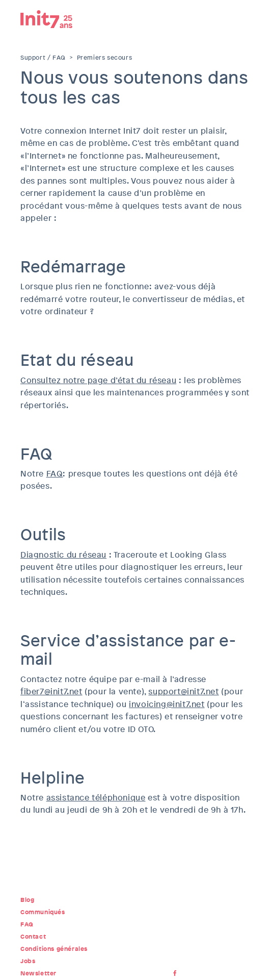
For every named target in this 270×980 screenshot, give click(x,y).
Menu (242, 18)
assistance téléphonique (96, 798)
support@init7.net (183, 692)
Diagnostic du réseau (63, 555)
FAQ (55, 474)
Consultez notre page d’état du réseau (98, 380)
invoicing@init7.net (167, 704)
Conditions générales (54, 949)
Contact (33, 937)
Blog (27, 900)
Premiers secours (105, 58)
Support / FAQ (43, 58)
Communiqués (43, 912)
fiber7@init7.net (51, 692)
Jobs (28, 961)
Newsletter (38, 973)
